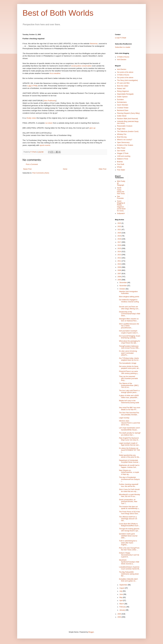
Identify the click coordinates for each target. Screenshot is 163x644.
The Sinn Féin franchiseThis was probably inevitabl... (129, 414)
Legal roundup (124, 418)
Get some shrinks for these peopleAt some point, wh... (129, 367)
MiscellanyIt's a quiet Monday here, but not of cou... (129, 495)
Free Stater (121, 170)
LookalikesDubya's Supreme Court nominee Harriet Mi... (130, 568)
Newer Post (27, 169)
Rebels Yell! (121, 89)
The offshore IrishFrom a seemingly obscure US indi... (128, 519)
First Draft (121, 164)
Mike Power (121, 148)
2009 (120, 267)
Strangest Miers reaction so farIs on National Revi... (129, 320)
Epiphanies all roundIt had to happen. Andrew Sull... (129, 466)
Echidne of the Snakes (125, 145)
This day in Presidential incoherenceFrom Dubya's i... (129, 479)
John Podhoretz (50, 101)
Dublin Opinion (122, 97)
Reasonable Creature (125, 126)
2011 (120, 261)
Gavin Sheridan (123, 105)
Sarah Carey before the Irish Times (121, 191)
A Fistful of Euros (123, 57)
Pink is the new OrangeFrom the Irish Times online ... (129, 549)
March (122, 604)
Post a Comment (32, 164)
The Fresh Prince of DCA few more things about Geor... (129, 513)
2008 (120, 270)
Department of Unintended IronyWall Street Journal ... (129, 461)
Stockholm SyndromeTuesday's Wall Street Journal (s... (129, 562)
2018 (120, 239)
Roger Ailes (121, 129)
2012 (120, 258)
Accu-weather (55, 73)
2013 (120, 255)
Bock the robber (123, 86)
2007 (120, 274)
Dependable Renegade (125, 94)
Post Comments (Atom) (41, 173)
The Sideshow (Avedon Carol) (128, 131)
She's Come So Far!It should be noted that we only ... (129, 490)
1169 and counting (124, 156)
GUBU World (122, 116)
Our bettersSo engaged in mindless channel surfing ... (129, 302)
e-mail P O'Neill (121, 38)
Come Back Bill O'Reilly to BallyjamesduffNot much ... (130, 525)
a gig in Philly (33, 86)
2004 (120, 614)
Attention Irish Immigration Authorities (128, 292)
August (122, 588)
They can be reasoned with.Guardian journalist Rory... (128, 378)
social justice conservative (81, 66)
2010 (120, 264)
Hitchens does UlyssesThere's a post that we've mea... (129, 423)
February (123, 607)
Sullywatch (121, 213)
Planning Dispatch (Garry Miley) (128, 113)
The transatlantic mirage (128, 363)
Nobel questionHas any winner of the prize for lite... (130, 456)
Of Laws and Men (123, 83)
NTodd (119, 167)
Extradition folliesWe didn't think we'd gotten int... (128, 580)
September (124, 585)
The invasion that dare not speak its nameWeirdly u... (129, 508)
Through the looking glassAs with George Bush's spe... (129, 530)
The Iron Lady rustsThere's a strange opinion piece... (129, 391)
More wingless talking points (129, 297)
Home (65, 169)
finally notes (32, 118)
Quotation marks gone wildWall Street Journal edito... (128, 536)
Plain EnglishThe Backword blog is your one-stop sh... (129, 439)
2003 (120, 617)
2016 (120, 245)
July (121, 591)
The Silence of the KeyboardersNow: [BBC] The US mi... (129, 385)
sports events (45, 145)
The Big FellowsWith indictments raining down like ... (129, 574)
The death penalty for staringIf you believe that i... (130, 434)
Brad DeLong (122, 137)
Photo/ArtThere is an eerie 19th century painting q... (129, 372)
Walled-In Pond (123, 159)
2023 (120, 223)
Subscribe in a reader (123, 47)
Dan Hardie (121, 151)
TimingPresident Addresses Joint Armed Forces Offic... (129, 347)
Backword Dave (123, 110)
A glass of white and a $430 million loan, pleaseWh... (129, 396)
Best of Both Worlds (58, 13)
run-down (49, 123)
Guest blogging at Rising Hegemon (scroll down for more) (121, 206)
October (123, 289)
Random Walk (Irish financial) (127, 119)
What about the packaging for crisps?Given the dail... (130, 342)
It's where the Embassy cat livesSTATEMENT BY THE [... (129, 450)
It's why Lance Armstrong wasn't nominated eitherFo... (128, 353)
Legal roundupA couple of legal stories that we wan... (129, 444)
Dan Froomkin (120, 197)
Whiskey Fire (122, 134)
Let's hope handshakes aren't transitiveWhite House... (129, 429)
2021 (120, 230)
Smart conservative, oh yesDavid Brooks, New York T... (128, 502)
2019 (120, 236)
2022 (120, 226)
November (123, 286)
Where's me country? (125, 140)
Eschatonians (122, 102)
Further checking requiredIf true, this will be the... (129, 485)
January (123, 610)
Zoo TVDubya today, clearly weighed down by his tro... (129, 359)
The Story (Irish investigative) (127, 80)
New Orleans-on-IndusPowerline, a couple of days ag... (129, 472)
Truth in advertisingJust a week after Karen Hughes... (128, 543)
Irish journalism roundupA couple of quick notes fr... (129, 332)
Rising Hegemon (123, 91)
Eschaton (120, 100)
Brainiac (120, 162)
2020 (120, 233)
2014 (120, 252)
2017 (120, 242)
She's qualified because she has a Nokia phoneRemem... (129, 326)
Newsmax (94, 44)
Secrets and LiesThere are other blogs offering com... (129, 308)
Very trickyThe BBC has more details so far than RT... (130, 409)
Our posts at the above (125, 72)
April (121, 601)
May (121, 597)
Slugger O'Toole (123, 153)
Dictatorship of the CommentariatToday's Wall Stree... (130, 314)
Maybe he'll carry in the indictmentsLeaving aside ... (129, 403)
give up (92, 128)
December (123, 283)
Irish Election (122, 60)
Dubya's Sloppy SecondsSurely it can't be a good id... (129, 555)
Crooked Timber (123, 108)
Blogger (91, 632)
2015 (120, 248)
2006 (120, 277)
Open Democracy (123, 142)
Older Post (102, 169)
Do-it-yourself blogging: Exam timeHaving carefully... (130, 337)
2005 (120, 280)
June (121, 594)
